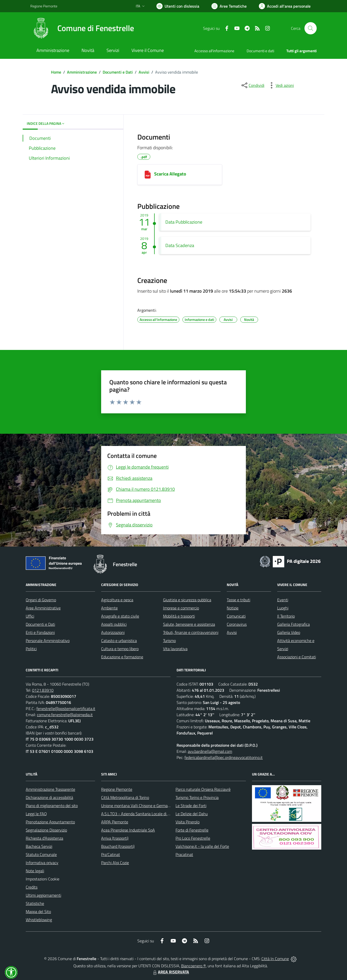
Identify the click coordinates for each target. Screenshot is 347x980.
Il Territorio (286, 616)
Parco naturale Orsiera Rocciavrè (203, 789)
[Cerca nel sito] (311, 28)
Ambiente (109, 608)
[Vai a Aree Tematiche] (229, 6)
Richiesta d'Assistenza (44, 838)
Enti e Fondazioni (40, 632)
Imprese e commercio (181, 608)
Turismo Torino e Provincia (197, 797)
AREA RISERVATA (170, 972)
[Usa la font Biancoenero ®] (178, 6)
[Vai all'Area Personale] (285, 6)
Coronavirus (237, 624)
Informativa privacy (42, 863)
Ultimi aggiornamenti (43, 895)
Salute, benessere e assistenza (189, 624)
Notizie (233, 608)
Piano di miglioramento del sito (52, 806)
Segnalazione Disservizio (46, 830)
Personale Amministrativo (48, 641)
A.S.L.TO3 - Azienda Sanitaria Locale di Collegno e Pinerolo (151, 814)
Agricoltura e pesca (117, 600)
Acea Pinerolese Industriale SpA (128, 830)
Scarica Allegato (170, 174)
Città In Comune (275, 959)
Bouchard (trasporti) (118, 846)
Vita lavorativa (175, 649)
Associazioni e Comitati (297, 657)
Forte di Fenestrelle (192, 830)
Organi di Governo (41, 600)
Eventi (283, 600)
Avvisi (144, 72)
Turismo (169, 641)
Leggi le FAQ (36, 814)
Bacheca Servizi (39, 846)
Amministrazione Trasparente (50, 789)
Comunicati (236, 616)
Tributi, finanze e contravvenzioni (191, 632)
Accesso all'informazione (214, 51)
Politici (31, 649)
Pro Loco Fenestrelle (193, 838)
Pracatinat (184, 854)
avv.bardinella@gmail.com (210, 751)
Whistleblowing (39, 920)
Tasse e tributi (238, 600)
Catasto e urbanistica (119, 641)
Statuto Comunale (41, 854)
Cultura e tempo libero (120, 649)
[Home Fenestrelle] (82, 28)
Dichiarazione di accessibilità (49, 797)
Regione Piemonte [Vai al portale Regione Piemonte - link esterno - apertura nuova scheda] (44, 6)
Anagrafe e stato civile (120, 616)
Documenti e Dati (118, 72)
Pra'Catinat (111, 854)
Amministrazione (82, 72)
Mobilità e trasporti (179, 616)
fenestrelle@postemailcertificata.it (66, 709)
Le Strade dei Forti (191, 806)
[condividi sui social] (252, 85)
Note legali (35, 871)
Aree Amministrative (43, 608)
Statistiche (35, 903)
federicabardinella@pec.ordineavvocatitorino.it (224, 757)
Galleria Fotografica (293, 624)
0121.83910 (43, 690)
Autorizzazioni (113, 632)
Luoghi (283, 608)
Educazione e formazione (122, 657)
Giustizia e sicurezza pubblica (187, 600)
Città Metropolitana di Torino (125, 797)
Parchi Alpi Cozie (115, 863)
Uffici (30, 616)
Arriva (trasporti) (115, 838)
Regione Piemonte (117, 789)
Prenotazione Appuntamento (50, 822)
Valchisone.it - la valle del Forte (202, 846)
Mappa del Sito (38, 911)
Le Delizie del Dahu (192, 814)
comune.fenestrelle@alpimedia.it (65, 715)
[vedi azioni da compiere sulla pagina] (281, 85)
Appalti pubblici (114, 624)
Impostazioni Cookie (43, 879)
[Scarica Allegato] (148, 175)
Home (56, 72)
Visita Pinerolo (188, 822)
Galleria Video (289, 632)
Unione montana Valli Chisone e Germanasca (139, 806)
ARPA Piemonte (115, 822)
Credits (32, 887)
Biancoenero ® (193, 966)
